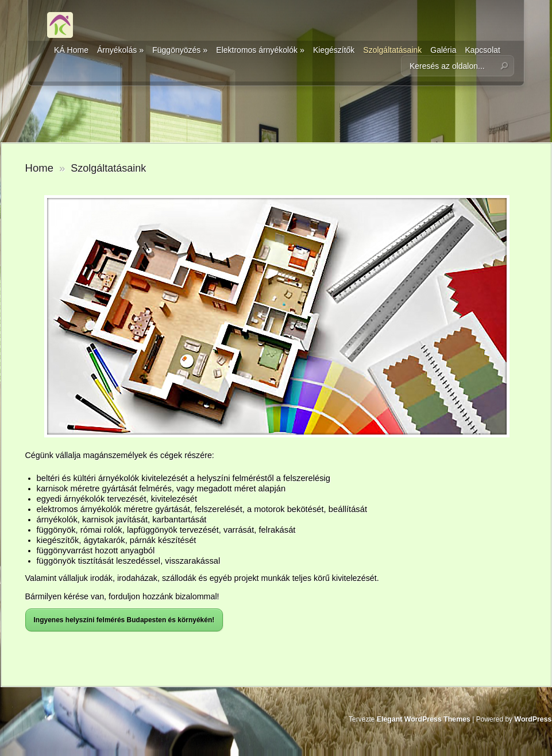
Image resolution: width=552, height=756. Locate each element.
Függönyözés (180, 50)
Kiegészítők (334, 50)
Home (39, 168)
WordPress (533, 719)
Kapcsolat (482, 50)
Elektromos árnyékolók (260, 50)
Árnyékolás (120, 50)
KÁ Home (71, 50)
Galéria (443, 50)
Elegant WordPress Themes (424, 719)
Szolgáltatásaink (392, 50)
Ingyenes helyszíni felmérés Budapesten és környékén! (124, 620)
